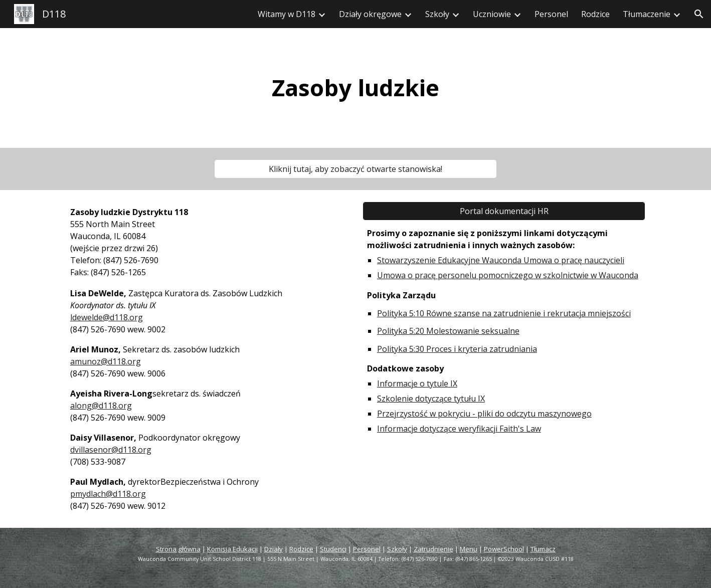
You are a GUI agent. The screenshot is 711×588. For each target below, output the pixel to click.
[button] (699, 14)
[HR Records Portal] (504, 211)
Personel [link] (551, 14)
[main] (355, 88)
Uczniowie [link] (492, 14)
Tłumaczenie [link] (647, 14)
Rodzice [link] (595, 14)
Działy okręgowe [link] (370, 14)
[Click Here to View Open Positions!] (355, 169)
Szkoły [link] (437, 14)
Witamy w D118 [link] (287, 14)
